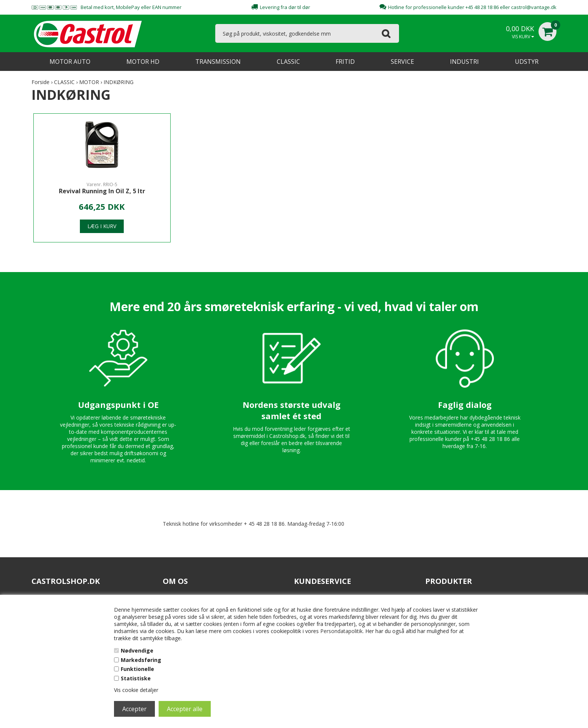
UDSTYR (527, 62)
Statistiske (136, 678)
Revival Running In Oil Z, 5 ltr (96, 191)
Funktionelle (137, 669)
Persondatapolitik (341, 631)
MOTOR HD (143, 62)
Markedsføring (141, 660)
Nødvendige (137, 651)
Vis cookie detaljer (136, 690)
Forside (40, 82)
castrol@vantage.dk (534, 7)
